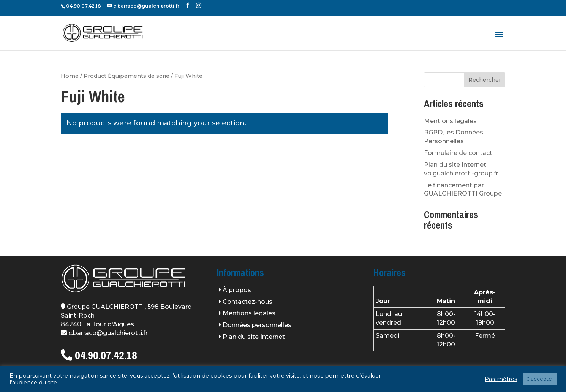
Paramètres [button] (501, 379)
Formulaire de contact (458, 153)
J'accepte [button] (540, 379)
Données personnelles (257, 325)
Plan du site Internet (254, 337)
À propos (237, 290)
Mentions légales (450, 121)
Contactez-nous (247, 302)
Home (70, 76)
